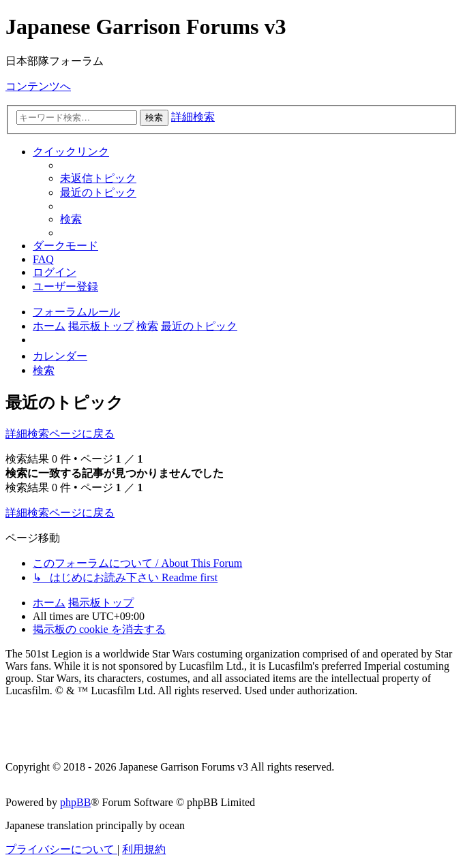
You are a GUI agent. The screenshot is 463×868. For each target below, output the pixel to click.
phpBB (75, 802)
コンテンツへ (38, 86)
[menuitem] (98, 178)
